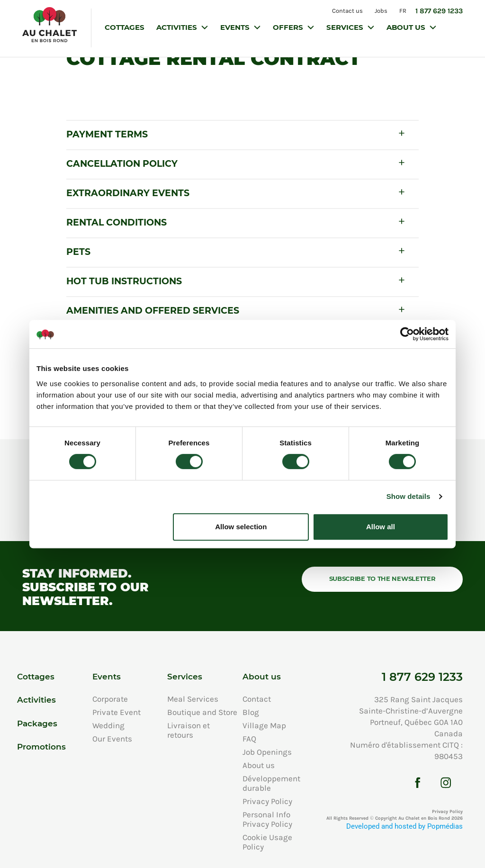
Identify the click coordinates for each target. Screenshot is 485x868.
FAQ (249, 739)
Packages (37, 723)
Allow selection (241, 527)
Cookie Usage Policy (267, 842)
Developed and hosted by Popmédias (404, 827)
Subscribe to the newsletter (382, 579)
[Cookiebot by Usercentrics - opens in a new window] (407, 334)
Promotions (41, 747)
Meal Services (193, 699)
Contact (257, 699)
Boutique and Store (202, 712)
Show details (409, 496)
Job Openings (267, 752)
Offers (289, 27)
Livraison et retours (189, 730)
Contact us (346, 11)
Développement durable (271, 783)
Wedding (108, 725)
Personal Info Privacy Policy (267, 819)
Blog (251, 712)
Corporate (110, 699)
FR (403, 11)
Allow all (381, 527)
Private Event (117, 712)
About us (407, 27)
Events (236, 27)
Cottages (125, 27)
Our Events (112, 739)
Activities (178, 27)
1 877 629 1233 (439, 11)
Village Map (264, 725)
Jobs (381, 11)
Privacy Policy (267, 801)
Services (346, 27)
